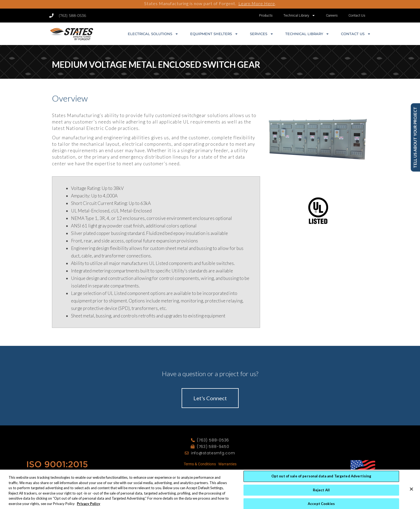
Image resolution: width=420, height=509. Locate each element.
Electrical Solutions (153, 34)
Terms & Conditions (200, 464)
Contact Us (357, 15)
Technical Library (299, 15)
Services (262, 34)
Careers (332, 15)
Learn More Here (257, 3)
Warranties (227, 464)
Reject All (321, 497)
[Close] (411, 496)
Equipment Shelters (214, 34)
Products (266, 15)
